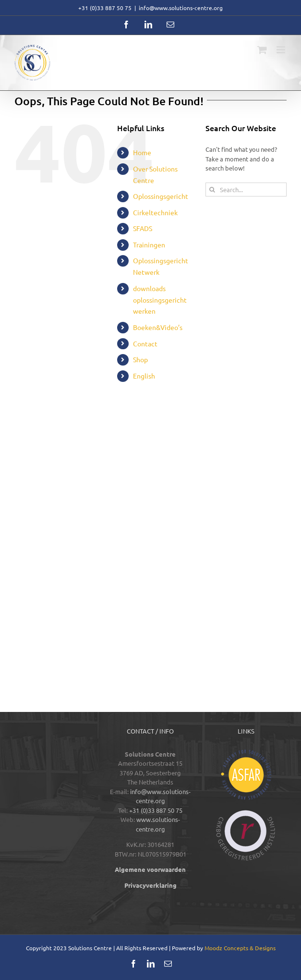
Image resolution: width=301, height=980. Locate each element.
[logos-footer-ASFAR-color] (246, 753)
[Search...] (246, 190)
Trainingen (149, 245)
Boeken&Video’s (158, 327)
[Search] (212, 190)
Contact (145, 343)
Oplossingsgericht (161, 196)
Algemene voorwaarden (150, 869)
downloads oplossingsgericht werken (160, 300)
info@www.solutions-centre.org (181, 8)
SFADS (143, 228)
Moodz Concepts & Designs (240, 948)
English (144, 376)
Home (142, 152)
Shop (140, 359)
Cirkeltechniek (155, 212)
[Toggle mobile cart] (262, 50)
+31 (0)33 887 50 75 (156, 810)
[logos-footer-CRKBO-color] (246, 813)
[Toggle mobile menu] (282, 50)
